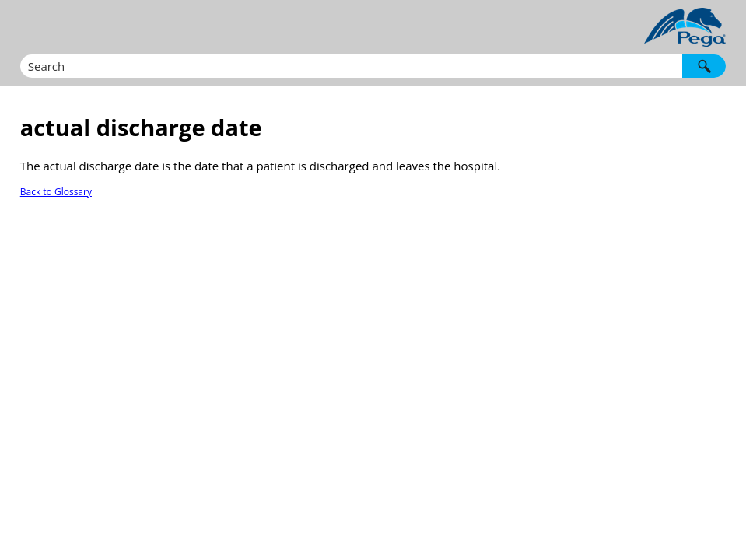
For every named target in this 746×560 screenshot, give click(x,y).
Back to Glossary (56, 192)
